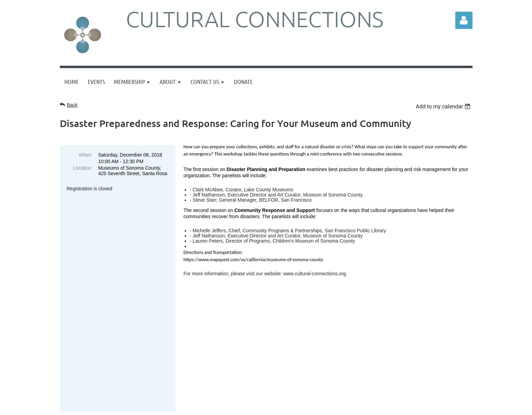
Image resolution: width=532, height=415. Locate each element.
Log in (464, 20)
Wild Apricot (416, 406)
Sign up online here (104, 332)
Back (72, 105)
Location (82, 168)
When (85, 155)
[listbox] (444, 107)
